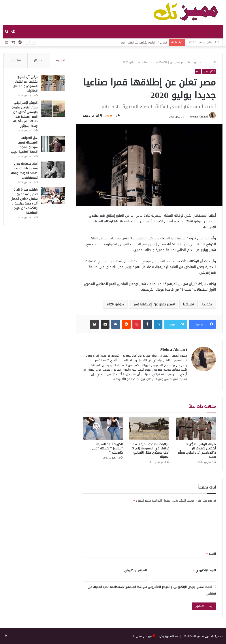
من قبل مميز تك (142, 636)
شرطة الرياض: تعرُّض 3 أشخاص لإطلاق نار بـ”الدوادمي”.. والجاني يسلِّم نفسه (197, 451)
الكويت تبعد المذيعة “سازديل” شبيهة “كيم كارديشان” (107, 448)
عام (198, 71)
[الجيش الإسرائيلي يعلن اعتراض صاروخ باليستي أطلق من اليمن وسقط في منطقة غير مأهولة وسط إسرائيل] (53, 109)
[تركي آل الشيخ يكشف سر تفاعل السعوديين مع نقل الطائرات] (53, 83)
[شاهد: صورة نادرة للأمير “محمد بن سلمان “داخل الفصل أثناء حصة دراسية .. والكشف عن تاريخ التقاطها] (53, 196)
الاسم (211, 554)
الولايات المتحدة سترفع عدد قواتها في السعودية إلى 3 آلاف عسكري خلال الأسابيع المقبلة (151, 451)
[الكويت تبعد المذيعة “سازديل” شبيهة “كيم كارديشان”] (103, 429)
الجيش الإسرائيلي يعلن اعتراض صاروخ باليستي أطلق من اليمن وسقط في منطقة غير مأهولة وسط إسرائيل (25, 114)
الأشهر (39, 60)
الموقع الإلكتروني (136, 570)
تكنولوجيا (194, 62)
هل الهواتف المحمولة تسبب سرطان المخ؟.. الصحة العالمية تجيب (24, 145)
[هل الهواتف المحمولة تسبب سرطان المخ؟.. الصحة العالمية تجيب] (53, 144)
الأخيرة (61, 60)
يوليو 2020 (115, 304)
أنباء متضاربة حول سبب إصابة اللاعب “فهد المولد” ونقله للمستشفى (24, 171)
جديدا (206, 304)
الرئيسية (209, 62)
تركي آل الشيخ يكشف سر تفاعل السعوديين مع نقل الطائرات (25, 84)
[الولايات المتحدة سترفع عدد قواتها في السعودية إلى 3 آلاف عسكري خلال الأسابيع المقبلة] (149, 429)
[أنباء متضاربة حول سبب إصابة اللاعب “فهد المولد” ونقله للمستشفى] (53, 170)
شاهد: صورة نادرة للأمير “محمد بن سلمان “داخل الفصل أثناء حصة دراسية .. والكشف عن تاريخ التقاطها (24, 201)
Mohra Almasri (199, 117)
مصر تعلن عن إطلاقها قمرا (153, 304)
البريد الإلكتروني (205, 570)
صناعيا (188, 304)
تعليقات (15, 60)
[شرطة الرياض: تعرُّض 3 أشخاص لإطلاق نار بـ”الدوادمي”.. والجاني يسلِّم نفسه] (196, 429)
